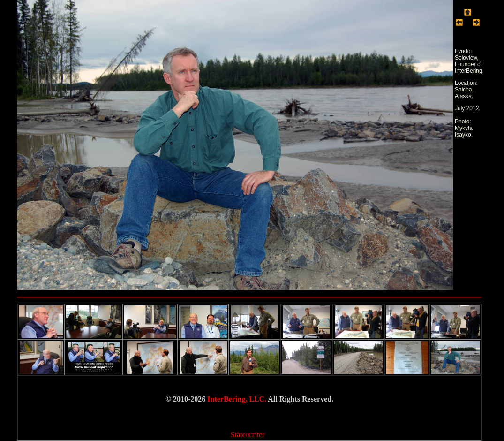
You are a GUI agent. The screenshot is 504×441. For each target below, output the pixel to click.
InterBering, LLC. (237, 399)
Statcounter (248, 435)
